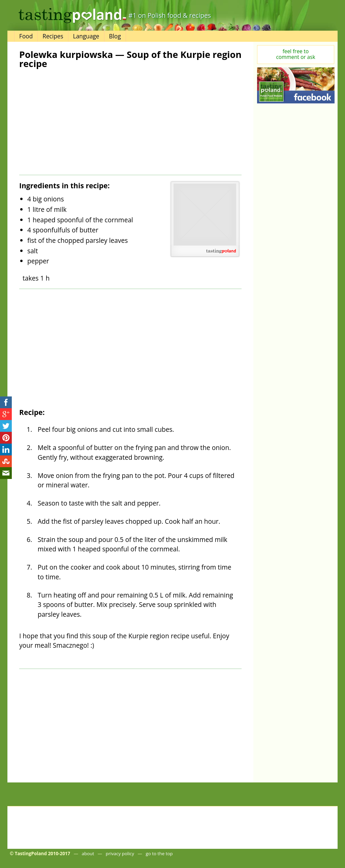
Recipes (53, 36)
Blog (115, 36)
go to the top (159, 854)
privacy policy (120, 854)
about (88, 854)
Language (86, 36)
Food (26, 36)
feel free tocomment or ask (296, 54)
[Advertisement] (74, 122)
